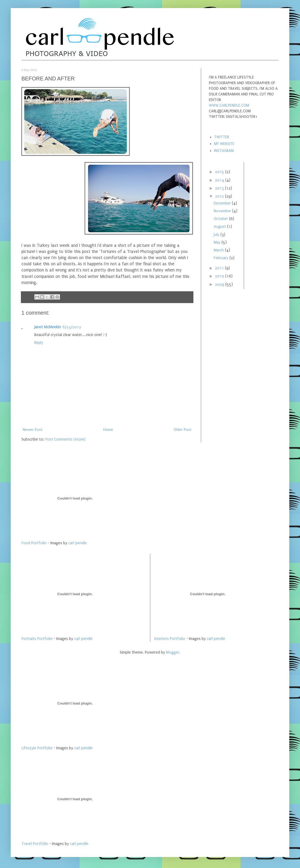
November (223, 211)
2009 (220, 284)
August (220, 227)
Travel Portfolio (35, 844)
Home (108, 430)
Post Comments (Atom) (65, 439)
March (219, 250)
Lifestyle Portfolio (37, 748)
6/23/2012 (72, 327)
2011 (220, 268)
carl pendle (78, 543)
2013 (220, 188)
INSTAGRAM (224, 151)
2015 (220, 172)
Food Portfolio (34, 543)
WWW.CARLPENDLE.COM (229, 105)
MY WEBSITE (224, 144)
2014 (220, 180)
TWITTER (222, 137)
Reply (39, 343)
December (223, 203)
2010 (220, 276)
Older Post (183, 430)
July (217, 235)
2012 (220, 196)
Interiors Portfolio (170, 639)
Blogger (173, 652)
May (218, 242)
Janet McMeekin (48, 327)
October (221, 219)
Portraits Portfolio (37, 639)
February (222, 258)
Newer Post (33, 430)
